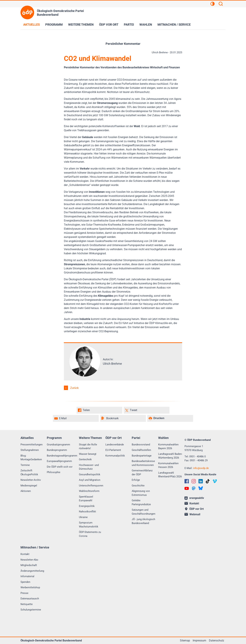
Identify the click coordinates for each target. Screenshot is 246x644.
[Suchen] (221, 4)
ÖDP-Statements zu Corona (90, 534)
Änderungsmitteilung (32, 571)
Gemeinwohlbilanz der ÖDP (142, 472)
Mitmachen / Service (174, 25)
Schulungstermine (31, 610)
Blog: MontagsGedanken (31, 458)
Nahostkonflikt (87, 512)
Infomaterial (27, 576)
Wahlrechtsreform (89, 491)
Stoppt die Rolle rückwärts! (88, 447)
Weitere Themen (81, 25)
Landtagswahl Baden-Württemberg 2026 (170, 456)
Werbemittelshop (30, 587)
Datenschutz (217, 640)
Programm (54, 25)
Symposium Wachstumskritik (89, 525)
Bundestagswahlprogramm (62, 456)
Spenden (25, 582)
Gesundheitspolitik (90, 474)
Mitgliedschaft (29, 565)
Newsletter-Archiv (31, 480)
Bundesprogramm (57, 450)
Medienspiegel (29, 486)
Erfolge (136, 480)
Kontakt (25, 554)
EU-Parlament (113, 450)
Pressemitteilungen (32, 445)
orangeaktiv (194, 498)
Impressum (199, 640)
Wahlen (146, 25)
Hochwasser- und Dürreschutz (89, 467)
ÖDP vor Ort (109, 25)
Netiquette (27, 604)
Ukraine (83, 517)
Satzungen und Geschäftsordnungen (143, 512)
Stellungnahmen (30, 450)
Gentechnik (85, 459)
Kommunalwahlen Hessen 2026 (168, 465)
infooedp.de (201, 468)
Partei (129, 25)
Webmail (192, 514)
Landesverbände (115, 445)
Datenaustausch (30, 599)
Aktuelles (32, 25)
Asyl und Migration (90, 480)
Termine (25, 465)
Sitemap (185, 640)
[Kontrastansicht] (213, 4)
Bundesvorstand (141, 445)
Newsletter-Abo (29, 560)
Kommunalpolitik (115, 456)
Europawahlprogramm (59, 461)
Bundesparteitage (142, 456)
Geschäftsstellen (141, 450)
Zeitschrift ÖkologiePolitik (29, 472)
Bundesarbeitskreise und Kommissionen (143, 463)
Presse (24, 593)
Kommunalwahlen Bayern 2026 (168, 447)
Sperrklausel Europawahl (86, 499)
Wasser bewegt (88, 454)
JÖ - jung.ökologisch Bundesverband (143, 521)
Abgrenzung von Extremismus (141, 493)
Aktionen (26, 491)
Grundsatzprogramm (58, 445)
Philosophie (54, 472)
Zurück (74, 388)
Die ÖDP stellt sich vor (60, 467)
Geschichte (138, 486)
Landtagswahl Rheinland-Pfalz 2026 (170, 475)
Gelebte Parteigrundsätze (141, 502)
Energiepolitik (87, 506)
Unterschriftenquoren (91, 486)
